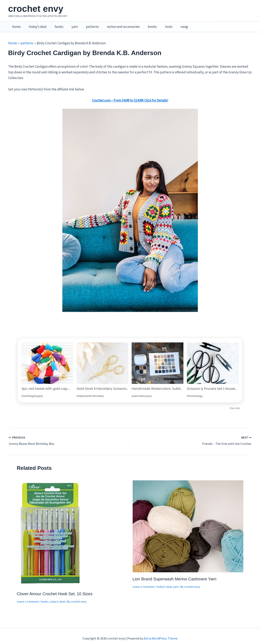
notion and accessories (117, 25)
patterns (87, 25)
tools (160, 25)
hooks (56, 25)
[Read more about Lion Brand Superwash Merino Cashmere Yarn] (188, 521)
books (144, 25)
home (16, 25)
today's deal (57, 597)
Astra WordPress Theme (161, 634)
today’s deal (36, 25)
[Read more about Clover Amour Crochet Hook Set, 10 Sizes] (51, 529)
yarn (70, 25)
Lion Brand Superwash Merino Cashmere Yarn (175, 575)
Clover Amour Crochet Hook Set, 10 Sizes (55, 589)
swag (174, 25)
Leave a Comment (28, 597)
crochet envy (36, 9)
